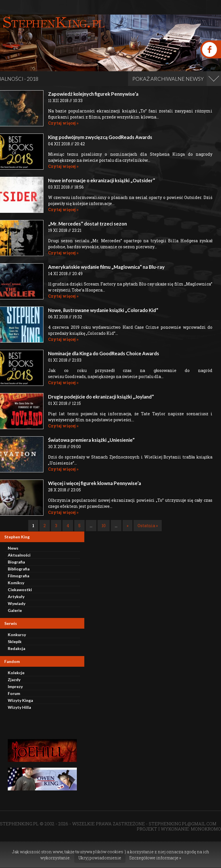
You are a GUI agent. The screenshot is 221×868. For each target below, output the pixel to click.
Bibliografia (19, 569)
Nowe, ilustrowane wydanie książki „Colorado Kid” (103, 310)
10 (104, 526)
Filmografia (19, 576)
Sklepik (15, 641)
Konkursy (17, 635)
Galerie (15, 610)
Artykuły (16, 596)
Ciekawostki (20, 590)
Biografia (16, 562)
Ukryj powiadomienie (100, 858)
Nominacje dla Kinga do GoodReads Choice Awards (104, 353)
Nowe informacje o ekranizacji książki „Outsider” (102, 180)
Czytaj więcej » (63, 123)
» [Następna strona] (127, 526)
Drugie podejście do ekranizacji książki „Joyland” (101, 397)
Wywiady (17, 603)
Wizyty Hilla (19, 707)
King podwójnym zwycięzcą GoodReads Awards (100, 137)
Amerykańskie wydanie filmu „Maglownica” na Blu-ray (106, 267)
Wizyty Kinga (20, 700)
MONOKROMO (206, 829)
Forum (14, 693)
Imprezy (15, 686)
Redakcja (17, 648)
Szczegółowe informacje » (155, 858)
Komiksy (16, 583)
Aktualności (19, 555)
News (13, 548)
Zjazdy (14, 680)
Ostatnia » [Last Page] (148, 526)
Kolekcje (16, 673)
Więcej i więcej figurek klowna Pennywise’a (95, 483)
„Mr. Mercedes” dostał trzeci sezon (87, 224)
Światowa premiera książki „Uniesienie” (91, 440)
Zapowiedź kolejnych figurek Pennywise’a (93, 94)
